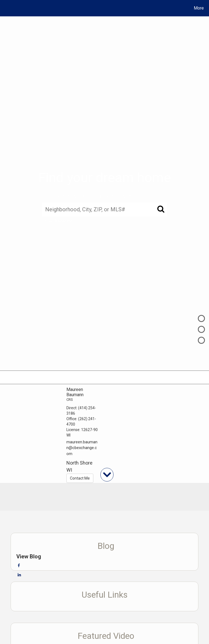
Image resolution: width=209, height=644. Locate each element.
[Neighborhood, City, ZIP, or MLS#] (105, 209)
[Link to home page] (5, 8)
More (199, 8)
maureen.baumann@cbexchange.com (82, 448)
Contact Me (80, 478)
